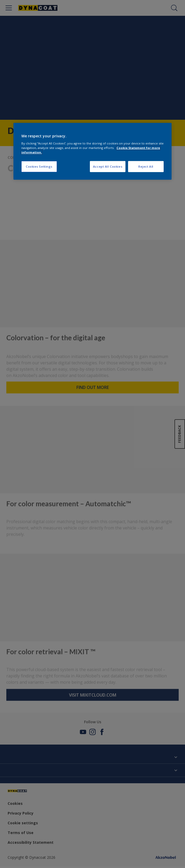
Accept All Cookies (108, 166)
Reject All (146, 166)
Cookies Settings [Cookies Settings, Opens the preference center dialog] (39, 166)
